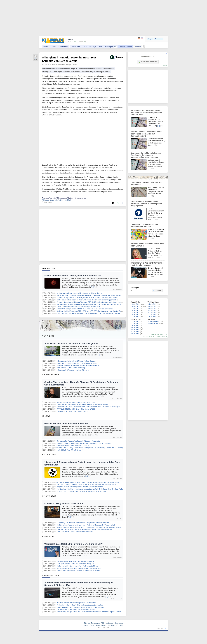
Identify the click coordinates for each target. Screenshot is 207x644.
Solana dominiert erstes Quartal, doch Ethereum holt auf (73, 276)
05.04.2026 (152, 304)
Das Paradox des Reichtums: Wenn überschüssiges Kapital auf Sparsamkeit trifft (146, 134)
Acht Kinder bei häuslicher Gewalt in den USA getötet (71, 343)
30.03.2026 (152, 317)
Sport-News (48, 536)
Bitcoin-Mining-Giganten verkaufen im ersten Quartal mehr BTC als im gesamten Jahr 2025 (89, 304)
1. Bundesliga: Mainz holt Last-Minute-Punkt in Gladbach (76, 361)
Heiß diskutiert (154, 323)
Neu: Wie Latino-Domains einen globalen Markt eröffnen (76, 603)
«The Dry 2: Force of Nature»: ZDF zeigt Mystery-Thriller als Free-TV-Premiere (84, 529)
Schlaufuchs (63, 47)
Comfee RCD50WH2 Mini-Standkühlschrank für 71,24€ (76, 402)
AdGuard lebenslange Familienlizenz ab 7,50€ (73, 446)
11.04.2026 (135, 323)
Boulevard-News (51, 375)
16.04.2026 (135, 310)
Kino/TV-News (49, 496)
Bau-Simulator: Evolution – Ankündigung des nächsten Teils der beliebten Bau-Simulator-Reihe (90, 489)
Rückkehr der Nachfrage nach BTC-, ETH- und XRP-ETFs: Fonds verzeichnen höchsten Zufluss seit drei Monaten (97, 311)
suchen (157, 291)
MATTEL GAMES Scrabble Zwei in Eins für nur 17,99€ (76, 409)
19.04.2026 (135, 304)
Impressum (119, 623)
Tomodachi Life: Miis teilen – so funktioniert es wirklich (144, 226)
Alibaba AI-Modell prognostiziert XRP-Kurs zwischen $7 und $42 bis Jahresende (85, 309)
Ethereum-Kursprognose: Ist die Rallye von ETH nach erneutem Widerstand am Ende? (87, 298)
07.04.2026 (135, 332)
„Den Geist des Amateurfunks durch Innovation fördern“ (76, 609)
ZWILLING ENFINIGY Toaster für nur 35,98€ (72, 411)
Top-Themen (48, 336)
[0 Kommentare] (48, 202)
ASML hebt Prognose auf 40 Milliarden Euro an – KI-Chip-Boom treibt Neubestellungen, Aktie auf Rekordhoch (95, 313)
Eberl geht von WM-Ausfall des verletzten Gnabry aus (75, 564)
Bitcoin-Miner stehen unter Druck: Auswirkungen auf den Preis (78, 307)
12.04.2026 (135, 321)
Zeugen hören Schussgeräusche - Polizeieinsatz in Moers (77, 363)
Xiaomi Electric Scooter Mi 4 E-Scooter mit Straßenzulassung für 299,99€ (82, 405)
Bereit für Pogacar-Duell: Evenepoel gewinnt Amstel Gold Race (79, 568)
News (45, 47)
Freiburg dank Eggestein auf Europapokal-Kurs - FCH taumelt (78, 570)
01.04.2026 (152, 312)
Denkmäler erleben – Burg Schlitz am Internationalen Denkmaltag (80, 605)
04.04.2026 (152, 306)
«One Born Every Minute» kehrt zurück (64, 503)
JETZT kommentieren (147, 62)
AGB (103, 623)
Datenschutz (95, 623)
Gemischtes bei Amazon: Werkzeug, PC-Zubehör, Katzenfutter (78, 441)
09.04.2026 (135, 328)
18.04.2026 (135, 306)
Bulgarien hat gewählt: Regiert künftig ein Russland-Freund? (78, 366)
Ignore (159, 336)
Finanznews (48, 268)
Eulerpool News (71, 65)
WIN (101, 47)
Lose (85, 47)
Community (75, 47)
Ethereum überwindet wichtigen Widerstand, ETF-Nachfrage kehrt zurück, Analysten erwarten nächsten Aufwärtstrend (98, 302)
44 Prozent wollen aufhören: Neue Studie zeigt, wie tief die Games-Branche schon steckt (88, 482)
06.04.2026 (135, 334)
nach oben (161, 628)
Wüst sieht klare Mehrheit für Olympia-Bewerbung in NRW (73, 544)
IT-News (46, 416)
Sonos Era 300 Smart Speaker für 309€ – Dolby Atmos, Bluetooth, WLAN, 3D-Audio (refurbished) (91, 527)
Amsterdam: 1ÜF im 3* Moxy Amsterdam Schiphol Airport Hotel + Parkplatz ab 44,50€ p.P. (88, 407)
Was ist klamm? (126, 47)
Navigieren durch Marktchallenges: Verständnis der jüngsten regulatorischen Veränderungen (146, 155)
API (117, 625)
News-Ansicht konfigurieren (158, 334)
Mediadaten (110, 623)
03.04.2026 (152, 308)
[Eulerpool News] (48, 200)
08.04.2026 (135, 330)
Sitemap (87, 623)
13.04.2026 (135, 317)
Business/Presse (51, 575)
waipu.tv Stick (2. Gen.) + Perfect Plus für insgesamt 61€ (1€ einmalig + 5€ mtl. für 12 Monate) (90, 448)
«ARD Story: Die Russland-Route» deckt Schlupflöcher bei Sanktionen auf (83, 523)
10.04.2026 (135, 326)
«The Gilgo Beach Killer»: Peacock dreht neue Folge (75, 532)
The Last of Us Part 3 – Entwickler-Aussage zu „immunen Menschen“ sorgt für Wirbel (86, 485)
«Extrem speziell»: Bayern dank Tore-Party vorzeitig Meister (77, 566)
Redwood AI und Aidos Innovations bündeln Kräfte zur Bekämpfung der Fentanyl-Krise (146, 113)
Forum (53, 47)
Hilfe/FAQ (111, 625)
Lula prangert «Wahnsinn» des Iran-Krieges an (73, 370)
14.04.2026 (135, 314)
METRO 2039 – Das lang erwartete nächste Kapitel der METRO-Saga (81, 491)
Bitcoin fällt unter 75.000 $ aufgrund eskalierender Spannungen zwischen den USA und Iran (89, 295)
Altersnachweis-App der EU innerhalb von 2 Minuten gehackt (147, 264)
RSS (121, 625)
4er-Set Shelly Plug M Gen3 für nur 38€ (70, 450)
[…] (92, 287)
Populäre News (154, 321)
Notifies (164, 336)
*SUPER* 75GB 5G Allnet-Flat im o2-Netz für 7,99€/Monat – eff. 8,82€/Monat (83, 443)
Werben (138, 47)
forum (165, 65)
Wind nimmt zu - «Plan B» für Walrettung (71, 368)
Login (150, 39)
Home (86, 625)
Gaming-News (49, 455)
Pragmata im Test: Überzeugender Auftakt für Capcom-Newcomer (80, 487)
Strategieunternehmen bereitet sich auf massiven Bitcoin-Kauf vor (80, 293)
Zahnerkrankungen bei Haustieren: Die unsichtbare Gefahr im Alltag (80, 607)
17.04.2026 (135, 308)
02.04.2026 (152, 310)
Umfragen (111, 47)
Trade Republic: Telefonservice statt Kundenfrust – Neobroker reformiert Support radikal (87, 300)
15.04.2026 (135, 312)
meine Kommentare (149, 336)
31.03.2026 (152, 314)
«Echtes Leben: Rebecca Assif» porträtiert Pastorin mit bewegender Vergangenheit (86, 525)
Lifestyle (93, 47)
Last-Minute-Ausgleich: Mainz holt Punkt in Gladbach (75, 561)
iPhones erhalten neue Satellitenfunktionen (66, 423)
